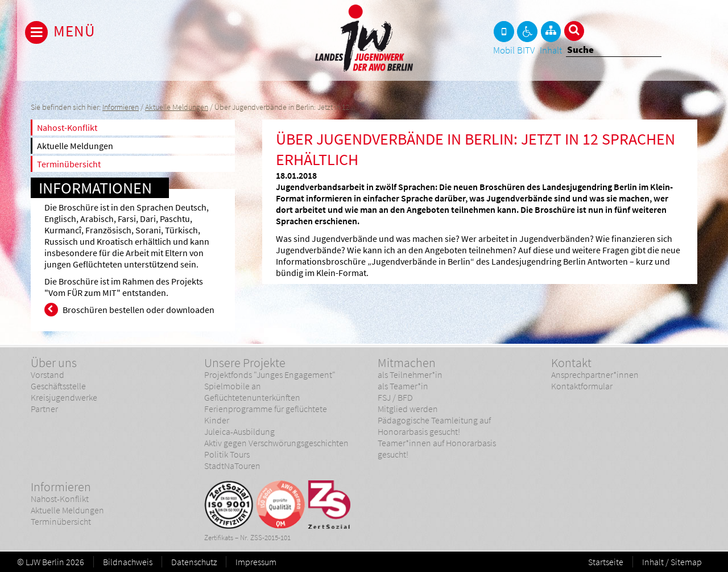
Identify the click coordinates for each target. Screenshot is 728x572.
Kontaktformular (582, 386)
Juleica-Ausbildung (239, 431)
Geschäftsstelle (58, 386)
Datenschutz (194, 562)
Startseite (606, 562)
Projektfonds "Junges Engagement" (270, 375)
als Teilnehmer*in (410, 375)
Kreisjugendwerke (64, 397)
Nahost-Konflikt (67, 127)
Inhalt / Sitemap (672, 562)
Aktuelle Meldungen (177, 107)
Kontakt (571, 363)
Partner (44, 409)
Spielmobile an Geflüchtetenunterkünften (252, 392)
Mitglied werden (408, 409)
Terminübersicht (69, 164)
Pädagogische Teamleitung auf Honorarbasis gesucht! (434, 426)
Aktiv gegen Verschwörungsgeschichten (276, 443)
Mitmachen (407, 363)
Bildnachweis (128, 562)
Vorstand (47, 375)
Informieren (121, 107)
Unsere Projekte (245, 363)
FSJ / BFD (395, 397)
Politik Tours (227, 454)
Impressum (256, 562)
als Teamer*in (403, 386)
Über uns (54, 363)
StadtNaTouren (232, 466)
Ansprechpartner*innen (595, 375)
